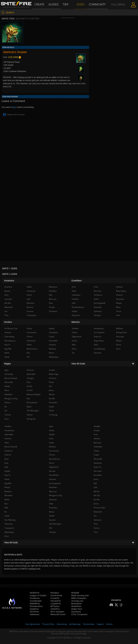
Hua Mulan (54, 475)
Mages (7, 364)
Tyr (73, 353)
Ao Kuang (9, 374)
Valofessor (35, 614)
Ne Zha (97, 495)
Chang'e (30, 378)
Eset (6, 463)
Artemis (8, 439)
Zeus (7, 536)
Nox (28, 398)
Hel (50, 386)
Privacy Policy (48, 624)
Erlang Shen (121, 332)
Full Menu (118, 9)
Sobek (52, 516)
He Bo (29, 386)
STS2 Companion (79, 614)
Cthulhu (75, 299)
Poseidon (53, 508)
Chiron (52, 455)
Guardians (77, 281)
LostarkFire (56, 604)
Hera (7, 390)
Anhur (52, 430)
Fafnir (96, 299)
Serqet (52, 307)
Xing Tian (76, 315)
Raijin (29, 407)
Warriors (76, 322)
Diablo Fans (77, 609)
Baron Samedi (11, 447)
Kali (95, 483)
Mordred (8, 495)
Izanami (53, 479)
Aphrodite (9, 434)
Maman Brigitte (34, 394)
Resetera (55, 593)
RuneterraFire (36, 606)
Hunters (8, 322)
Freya (51, 382)
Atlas (7, 443)
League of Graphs (38, 595)
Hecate (52, 471)
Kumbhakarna (78, 307)
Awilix (52, 443)
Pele (6, 508)
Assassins (9, 281)
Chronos (53, 378)
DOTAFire (34, 612)
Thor (96, 524)
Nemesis (53, 500)
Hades (7, 471)
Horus (74, 341)
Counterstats (36, 601)
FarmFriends (56, 595)
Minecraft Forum (58, 614)
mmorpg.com (77, 601)
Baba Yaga (54, 374)
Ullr (51, 528)
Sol (95, 516)
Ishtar (7, 479)
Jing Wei (8, 483)
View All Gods (69, 542)
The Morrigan (55, 524)
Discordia (98, 459)
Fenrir (52, 463)
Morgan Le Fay (56, 495)
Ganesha (98, 463)
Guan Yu (97, 467)
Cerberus (9, 451)
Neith (7, 500)
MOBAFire (35, 593)
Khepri (7, 487)
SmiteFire (34, 609)
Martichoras (32, 349)
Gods (81, 4)
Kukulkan (53, 487)
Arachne (8, 287)
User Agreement (33, 624)
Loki (95, 487)
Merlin (97, 491)
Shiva (74, 349)
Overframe (76, 612)
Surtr (118, 349)
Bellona (52, 447)
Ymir (96, 532)
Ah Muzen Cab (11, 328)
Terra (119, 311)
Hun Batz (98, 475)
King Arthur (99, 341)
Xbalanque (9, 532)
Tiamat (8, 415)
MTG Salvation (57, 612)
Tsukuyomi (9, 528)
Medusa (8, 491)
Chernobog (9, 337)
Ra (6, 512)
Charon (8, 455)
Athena (97, 439)
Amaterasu (9, 430)
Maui (118, 307)
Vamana (98, 353)
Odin (51, 504)
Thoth (51, 411)
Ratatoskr (98, 512)
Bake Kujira (121, 291)
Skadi (7, 357)
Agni (51, 426)
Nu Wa (97, 500)
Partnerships (89, 624)
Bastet (7, 291)
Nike (74, 345)
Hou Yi (7, 475)
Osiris (96, 504)
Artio (51, 439)
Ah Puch (30, 370)
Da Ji (6, 459)
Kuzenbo (98, 307)
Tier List (66, 9)
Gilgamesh (54, 467)
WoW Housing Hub (80, 595)
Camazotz (31, 291)
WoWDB (75, 593)
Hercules (98, 471)
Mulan (119, 341)
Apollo (52, 434)
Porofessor (35, 598)
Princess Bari (99, 508)
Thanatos (9, 524)
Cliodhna (53, 291)
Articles (109, 624)
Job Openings (75, 624)
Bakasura (53, 287)
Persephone (32, 402)
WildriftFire (35, 604)
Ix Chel (30, 390)
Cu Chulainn (99, 332)
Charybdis (53, 332)
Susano (52, 520)
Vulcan (97, 528)
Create (40, 4)
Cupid (96, 455)
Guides (54, 4)
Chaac (96, 451)
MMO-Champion (79, 598)
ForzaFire (55, 598)
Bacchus (97, 443)
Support (100, 624)
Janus (96, 479)
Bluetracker (76, 604)
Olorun (7, 402)
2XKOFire (55, 609)
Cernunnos (54, 451)
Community (97, 4)
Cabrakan (98, 447)
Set (6, 311)
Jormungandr (55, 483)
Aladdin (97, 426)
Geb (6, 467)
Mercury (53, 491)
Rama (52, 512)
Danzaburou (55, 459)
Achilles (8, 426)
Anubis (97, 430)
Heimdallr (53, 341)
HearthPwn (76, 606)
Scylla (7, 516)
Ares (96, 434)
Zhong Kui (31, 419)
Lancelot (8, 299)
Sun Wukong (10, 520)
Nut (6, 504)
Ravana (30, 307)
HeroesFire (56, 601)
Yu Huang (53, 415)
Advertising (62, 624)
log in (15, 107)
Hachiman (31, 341)
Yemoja (52, 532)
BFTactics (55, 606)
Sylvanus (98, 520)
